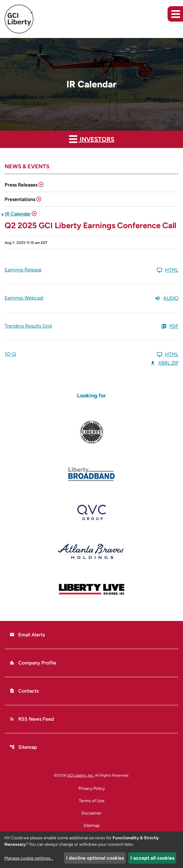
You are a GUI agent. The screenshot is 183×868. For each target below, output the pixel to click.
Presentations (20, 199)
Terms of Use (92, 801)
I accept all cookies (152, 858)
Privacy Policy (92, 789)
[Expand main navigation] (175, 14)
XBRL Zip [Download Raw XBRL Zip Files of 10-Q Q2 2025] (164, 363)
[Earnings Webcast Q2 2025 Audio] (91, 298)
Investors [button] (92, 139)
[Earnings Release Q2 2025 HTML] (91, 270)
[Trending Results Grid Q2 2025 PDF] (91, 326)
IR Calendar (18, 214)
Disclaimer (91, 813)
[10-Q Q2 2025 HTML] (91, 354)
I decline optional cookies (95, 858)
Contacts (24, 691)
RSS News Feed (32, 719)
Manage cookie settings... (29, 858)
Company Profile (33, 663)
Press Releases (21, 185)
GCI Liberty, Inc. (81, 775)
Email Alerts (27, 635)
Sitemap (23, 747)
